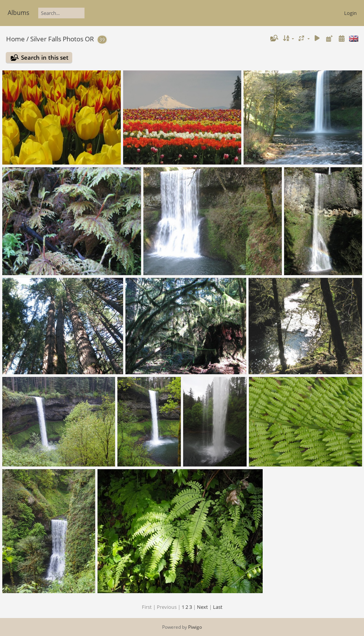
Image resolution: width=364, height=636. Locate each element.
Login (350, 13)
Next (202, 607)
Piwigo (195, 627)
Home (15, 39)
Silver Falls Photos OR (62, 39)
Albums (19, 13)
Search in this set (45, 57)
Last (218, 607)
